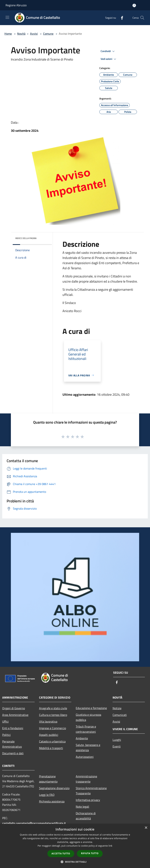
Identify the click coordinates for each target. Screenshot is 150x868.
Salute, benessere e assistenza (88, 747)
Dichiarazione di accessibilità (86, 816)
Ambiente (82, 738)
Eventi (117, 746)
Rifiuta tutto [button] (90, 853)
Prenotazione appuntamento (48, 779)
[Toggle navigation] (7, 17)
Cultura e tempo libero (53, 715)
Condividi (108, 51)
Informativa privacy (88, 800)
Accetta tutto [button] (61, 854)
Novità (21, 34)
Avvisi (34, 34)
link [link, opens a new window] (110, 846)
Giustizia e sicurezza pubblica (88, 717)
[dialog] (75, 846)
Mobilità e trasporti (51, 748)
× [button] (146, 828)
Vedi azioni (109, 59)
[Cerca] (142, 18)
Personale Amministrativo (12, 744)
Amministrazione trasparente (86, 779)
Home (8, 34)
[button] (75, 862)
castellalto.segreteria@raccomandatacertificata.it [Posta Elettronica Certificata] (34, 823)
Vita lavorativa (48, 721)
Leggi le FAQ (47, 795)
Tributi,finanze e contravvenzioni (86, 729)
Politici (6, 735)
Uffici (5, 721)
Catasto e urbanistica (52, 741)
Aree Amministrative (15, 715)
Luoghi (117, 740)
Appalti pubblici (49, 735)
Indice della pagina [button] (26, 238)
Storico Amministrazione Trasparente (91, 791)
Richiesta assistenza (52, 801)
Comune (48, 34)
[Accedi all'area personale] (134, 5)
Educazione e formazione (91, 708)
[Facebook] (121, 18)
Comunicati (120, 715)
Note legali (82, 807)
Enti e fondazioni (13, 728)
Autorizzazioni (85, 757)
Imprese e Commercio (53, 728)
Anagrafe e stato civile (53, 708)
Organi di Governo (14, 708)
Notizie (117, 708)
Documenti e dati (13, 753)
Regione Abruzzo (16, 5)
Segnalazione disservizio (54, 788)
